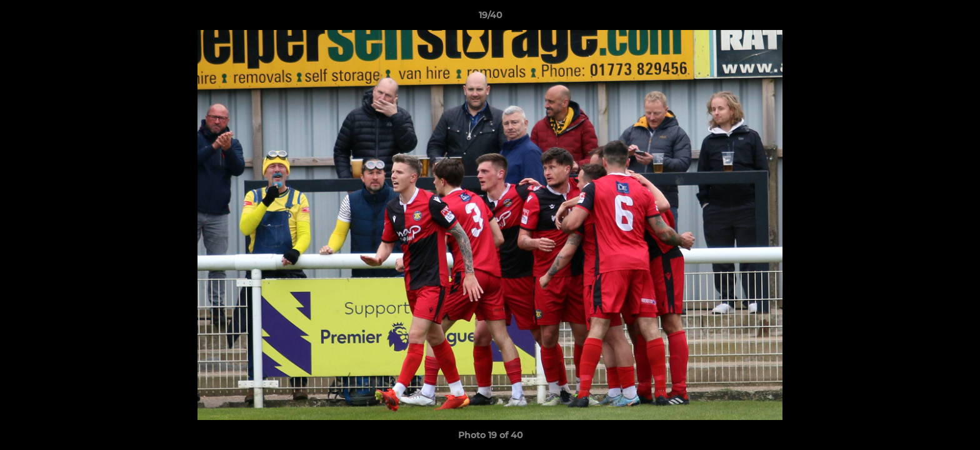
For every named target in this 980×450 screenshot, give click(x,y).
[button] (957, 18)
